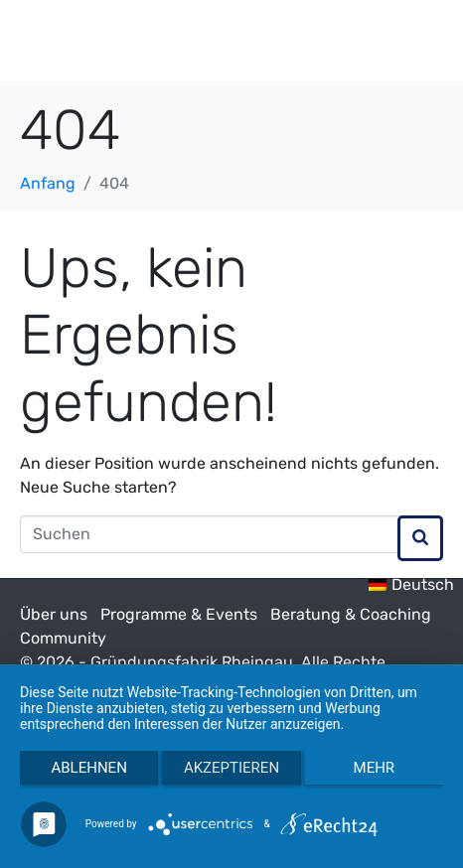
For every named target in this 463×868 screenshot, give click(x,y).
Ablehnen (88, 768)
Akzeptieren (231, 768)
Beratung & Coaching (351, 614)
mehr (375, 768)
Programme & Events (179, 614)
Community (63, 638)
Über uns (54, 614)
